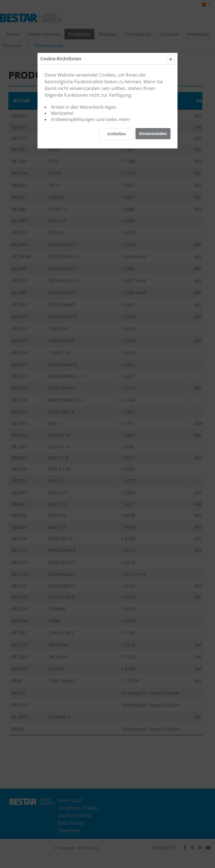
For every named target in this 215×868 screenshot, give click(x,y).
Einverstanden (153, 133)
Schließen (117, 134)
